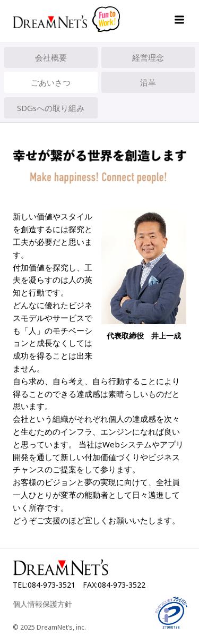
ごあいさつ (51, 82)
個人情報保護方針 (42, 604)
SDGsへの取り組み (51, 108)
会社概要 (51, 57)
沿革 (148, 82)
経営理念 (148, 57)
